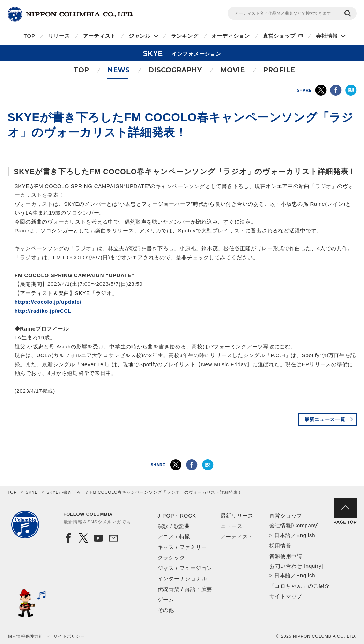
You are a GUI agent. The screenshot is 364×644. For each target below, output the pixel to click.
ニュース (232, 526)
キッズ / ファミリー (182, 547)
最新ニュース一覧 (325, 419)
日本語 (283, 535)
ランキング (185, 36)
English (306, 535)
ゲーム (166, 599)
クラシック (172, 558)
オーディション (231, 36)
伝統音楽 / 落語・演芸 (185, 589)
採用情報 (280, 546)
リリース (59, 36)
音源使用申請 (286, 556)
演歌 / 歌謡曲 (174, 526)
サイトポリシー (69, 636)
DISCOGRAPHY (175, 70)
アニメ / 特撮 (174, 537)
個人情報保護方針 (25, 636)
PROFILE (279, 70)
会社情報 (327, 36)
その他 (166, 610)
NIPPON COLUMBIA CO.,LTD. (70, 14)
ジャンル (140, 36)
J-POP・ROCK (177, 516)
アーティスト (100, 36)
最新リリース (237, 516)
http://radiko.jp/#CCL (43, 311)
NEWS (119, 70)
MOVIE (232, 70)
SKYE (32, 492)
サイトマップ (286, 596)
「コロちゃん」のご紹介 (300, 586)
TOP (29, 36)
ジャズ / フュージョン (185, 568)
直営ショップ (279, 36)
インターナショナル (183, 578)
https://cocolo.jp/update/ (48, 302)
